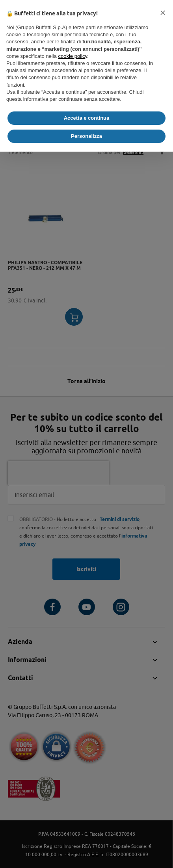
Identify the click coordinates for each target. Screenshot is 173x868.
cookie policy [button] (73, 56)
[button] (163, 13)
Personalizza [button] (86, 136)
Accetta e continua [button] (87, 118)
